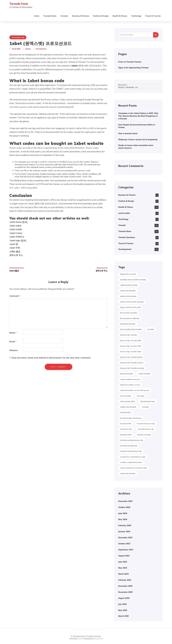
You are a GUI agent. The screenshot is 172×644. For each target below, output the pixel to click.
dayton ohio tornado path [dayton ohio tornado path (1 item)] (130, 307)
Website (14, 350)
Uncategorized (18, 37)
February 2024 (125, 525)
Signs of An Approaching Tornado (133, 68)
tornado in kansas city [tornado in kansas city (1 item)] (146, 424)
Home (37, 16)
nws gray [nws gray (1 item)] (141, 396)
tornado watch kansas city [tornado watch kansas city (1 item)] (131, 451)
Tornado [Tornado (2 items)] (145, 407)
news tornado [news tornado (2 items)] (126, 396)
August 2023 (124, 556)
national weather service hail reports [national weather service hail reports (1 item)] (135, 390)
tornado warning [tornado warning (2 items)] (144, 435)
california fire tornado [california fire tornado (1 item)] (129, 285)
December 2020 (125, 586)
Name (13, 333)
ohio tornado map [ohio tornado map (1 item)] (147, 401)
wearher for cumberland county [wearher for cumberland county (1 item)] (133, 457)
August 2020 (124, 598)
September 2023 (126, 550)
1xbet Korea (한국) (18, 222)
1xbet (75, 66)
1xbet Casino (16, 233)
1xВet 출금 (15, 251)
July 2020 (122, 604)
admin (28, 49)
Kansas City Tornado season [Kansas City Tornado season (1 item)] (132, 363)
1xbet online (15, 226)
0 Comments (41, 49)
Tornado (64, 16)
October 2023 (124, 544)
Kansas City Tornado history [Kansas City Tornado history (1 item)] (131, 357)
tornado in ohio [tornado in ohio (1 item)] (126, 429)
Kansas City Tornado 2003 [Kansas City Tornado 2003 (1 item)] (131, 341)
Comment (15, 296)
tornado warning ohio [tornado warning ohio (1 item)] (129, 446)
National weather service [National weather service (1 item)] (130, 385)
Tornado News (50, 16)
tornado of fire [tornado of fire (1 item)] (126, 435)
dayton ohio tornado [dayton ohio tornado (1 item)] (128, 296)
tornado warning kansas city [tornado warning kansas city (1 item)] (132, 440)
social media (124, 213)
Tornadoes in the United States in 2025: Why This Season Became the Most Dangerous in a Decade (138, 116)
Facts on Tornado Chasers (130, 62)
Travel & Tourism (153, 16)
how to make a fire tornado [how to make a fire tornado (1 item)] (131, 329)
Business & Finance (81, 16)
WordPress (98, 639)
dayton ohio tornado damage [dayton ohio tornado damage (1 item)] (132, 302)
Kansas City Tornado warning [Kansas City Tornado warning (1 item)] (132, 368)
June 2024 (123, 513)
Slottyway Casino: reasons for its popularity (138, 139)
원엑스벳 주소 (16, 255)
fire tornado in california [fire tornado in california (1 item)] (130, 318)
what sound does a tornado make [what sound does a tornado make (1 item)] (134, 468)
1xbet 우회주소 (17, 237)
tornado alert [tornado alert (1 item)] (125, 412)
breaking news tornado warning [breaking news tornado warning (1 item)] (133, 280)
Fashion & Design (101, 16)
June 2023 (123, 562)
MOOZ (80, 639)
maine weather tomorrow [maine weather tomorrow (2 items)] (130, 379)
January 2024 (124, 531)
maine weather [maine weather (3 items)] (144, 374)
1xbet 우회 (15, 248)
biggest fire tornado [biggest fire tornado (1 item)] (128, 274)
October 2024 (124, 507)
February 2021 (125, 580)
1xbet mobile (16, 229)
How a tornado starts (128, 133)
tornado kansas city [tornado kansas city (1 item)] (146, 429)
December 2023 (125, 538)
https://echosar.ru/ (128, 87)
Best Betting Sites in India (90, 630)
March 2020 (123, 616)
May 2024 (123, 519)
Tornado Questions (127, 237)
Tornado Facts (19, 4)
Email (13, 342)
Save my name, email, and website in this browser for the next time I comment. (51, 358)
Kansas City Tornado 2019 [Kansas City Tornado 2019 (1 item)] (131, 346)
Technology (136, 16)
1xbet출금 (33, 269)
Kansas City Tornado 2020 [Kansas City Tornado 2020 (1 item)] (131, 352)
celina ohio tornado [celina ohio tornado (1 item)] (128, 291)
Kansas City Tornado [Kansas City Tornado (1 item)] (129, 335)
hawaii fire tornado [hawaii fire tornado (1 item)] (128, 324)
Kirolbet (75, 630)
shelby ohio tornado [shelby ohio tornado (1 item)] (128, 407)
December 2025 (125, 501)
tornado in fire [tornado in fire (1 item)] (126, 424)
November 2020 (125, 592)
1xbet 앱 (14, 244)
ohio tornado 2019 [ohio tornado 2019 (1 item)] (127, 401)
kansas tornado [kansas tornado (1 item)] (127, 374)
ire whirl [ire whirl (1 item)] (151, 329)
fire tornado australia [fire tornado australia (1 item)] (129, 313)
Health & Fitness (120, 16)
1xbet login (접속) (18, 240)
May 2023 (123, 568)
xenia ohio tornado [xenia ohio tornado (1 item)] (128, 473)
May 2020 (123, 610)
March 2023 (123, 574)
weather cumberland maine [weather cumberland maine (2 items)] (131, 462)
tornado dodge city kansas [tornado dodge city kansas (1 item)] (131, 418)
